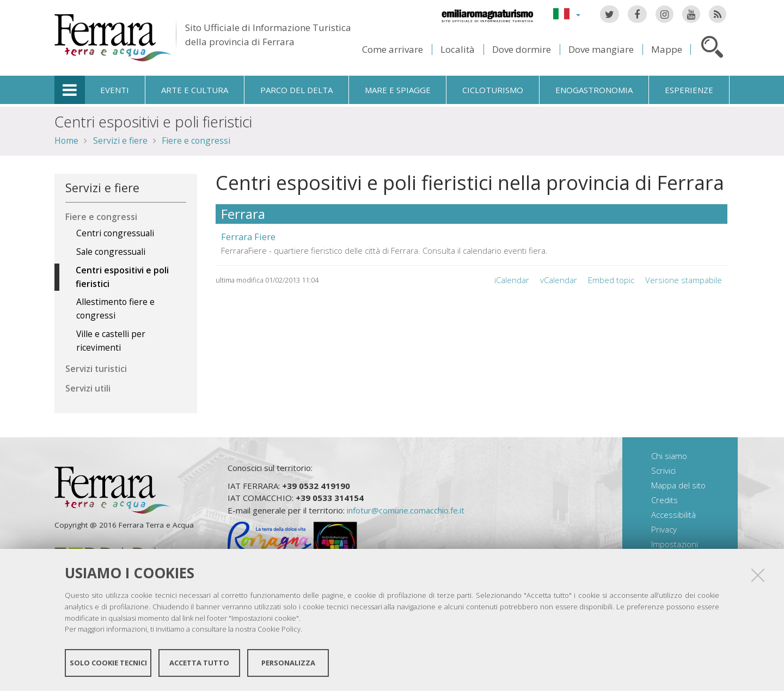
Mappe (667, 49)
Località (458, 49)
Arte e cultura (195, 90)
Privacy (664, 529)
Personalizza (288, 663)
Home (66, 140)
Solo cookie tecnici (108, 663)
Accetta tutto (199, 663)
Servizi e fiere (120, 140)
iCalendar (512, 280)
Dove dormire (522, 49)
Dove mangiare (601, 49)
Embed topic (611, 280)
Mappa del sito (678, 485)
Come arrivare (393, 49)
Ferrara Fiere (248, 237)
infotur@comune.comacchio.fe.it (406, 510)
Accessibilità (673, 515)
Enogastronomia (594, 90)
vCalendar (559, 280)
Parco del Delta (296, 90)
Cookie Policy (279, 629)
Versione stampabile (684, 280)
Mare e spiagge (398, 90)
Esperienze (689, 90)
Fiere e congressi (196, 140)
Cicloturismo (493, 90)
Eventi (115, 90)
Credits (664, 500)
